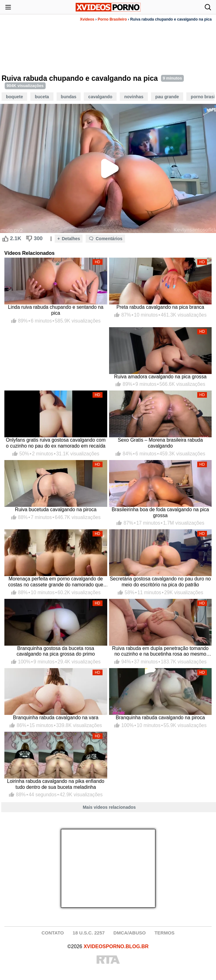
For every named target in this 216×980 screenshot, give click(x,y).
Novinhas (134, 97)
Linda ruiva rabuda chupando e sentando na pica (56, 310)
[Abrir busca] (208, 7)
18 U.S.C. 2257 (89, 933)
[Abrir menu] (8, 7)
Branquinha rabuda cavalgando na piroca (160, 718)
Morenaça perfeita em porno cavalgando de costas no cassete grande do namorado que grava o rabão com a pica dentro (56, 582)
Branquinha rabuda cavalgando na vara (56, 718)
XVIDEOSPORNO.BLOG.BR (116, 946)
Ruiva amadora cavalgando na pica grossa (160, 377)
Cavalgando (100, 97)
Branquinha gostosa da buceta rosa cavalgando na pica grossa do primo (56, 651)
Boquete (14, 97)
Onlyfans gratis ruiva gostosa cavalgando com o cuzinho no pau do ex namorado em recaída (56, 443)
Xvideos (87, 19)
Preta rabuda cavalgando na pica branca (160, 307)
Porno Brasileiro (112, 19)
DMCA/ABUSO (130, 933)
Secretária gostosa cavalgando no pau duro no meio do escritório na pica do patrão (160, 582)
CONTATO (53, 933)
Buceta (42, 97)
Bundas (69, 97)
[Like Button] (5, 239)
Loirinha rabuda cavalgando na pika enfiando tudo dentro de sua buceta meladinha (56, 784)
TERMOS (164, 933)
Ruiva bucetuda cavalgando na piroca (56, 509)
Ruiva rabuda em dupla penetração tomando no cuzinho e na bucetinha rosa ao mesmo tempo (161, 651)
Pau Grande (167, 97)
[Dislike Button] (29, 239)
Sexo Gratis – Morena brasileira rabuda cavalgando (160, 443)
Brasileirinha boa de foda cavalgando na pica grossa (160, 512)
